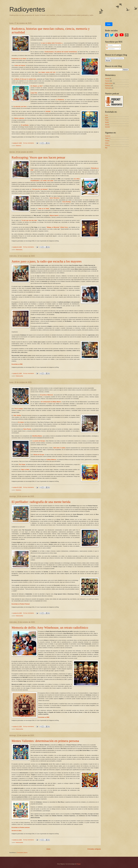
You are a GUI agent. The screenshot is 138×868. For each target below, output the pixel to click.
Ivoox (107, 115)
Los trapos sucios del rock (47, 72)
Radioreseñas (19, 376)
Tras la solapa (19, 409)
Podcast (107, 81)
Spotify (107, 122)
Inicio (48, 849)
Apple (107, 118)
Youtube (107, 141)
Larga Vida (34, 93)
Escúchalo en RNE (17, 364)
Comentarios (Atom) (22, 853)
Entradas (109, 45)
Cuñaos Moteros (51, 460)
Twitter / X (108, 138)
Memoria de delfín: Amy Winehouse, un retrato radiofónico (50, 628)
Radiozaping (19, 250)
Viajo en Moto (25, 470)
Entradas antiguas (94, 849)
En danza (21, 422)
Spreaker (108, 127)
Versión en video (17, 831)
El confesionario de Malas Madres (51, 402)
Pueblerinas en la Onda (19, 59)
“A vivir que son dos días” (29, 220)
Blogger (79, 864)
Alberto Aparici (54, 215)
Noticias (107, 79)
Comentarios (110, 49)
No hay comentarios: (29, 143)
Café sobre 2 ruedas (59, 448)
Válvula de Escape (39, 455)
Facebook (108, 136)
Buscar (108, 61)
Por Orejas (22, 464)
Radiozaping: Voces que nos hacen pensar (38, 157)
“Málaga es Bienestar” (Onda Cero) (57, 227)
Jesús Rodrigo (67, 202)
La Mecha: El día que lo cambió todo (25, 79)
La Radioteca (60, 100)
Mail (106, 148)
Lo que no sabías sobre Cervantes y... (52, 43)
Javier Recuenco (54, 198)
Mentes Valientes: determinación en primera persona (45, 741)
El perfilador (25, 125)
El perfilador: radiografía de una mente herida (41, 502)
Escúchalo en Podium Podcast (21, 604)
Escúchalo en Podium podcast (21, 827)
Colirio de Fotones (20, 65)
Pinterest (108, 145)
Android (107, 125)
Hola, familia (17, 415)
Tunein (107, 120)
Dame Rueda (27, 429)
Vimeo (107, 143)
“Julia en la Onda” (44, 209)
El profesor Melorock (47, 395)
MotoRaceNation (37, 436)
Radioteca (18, 146)
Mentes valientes (19, 118)
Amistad (48, 111)
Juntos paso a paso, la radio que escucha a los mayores (47, 261)
